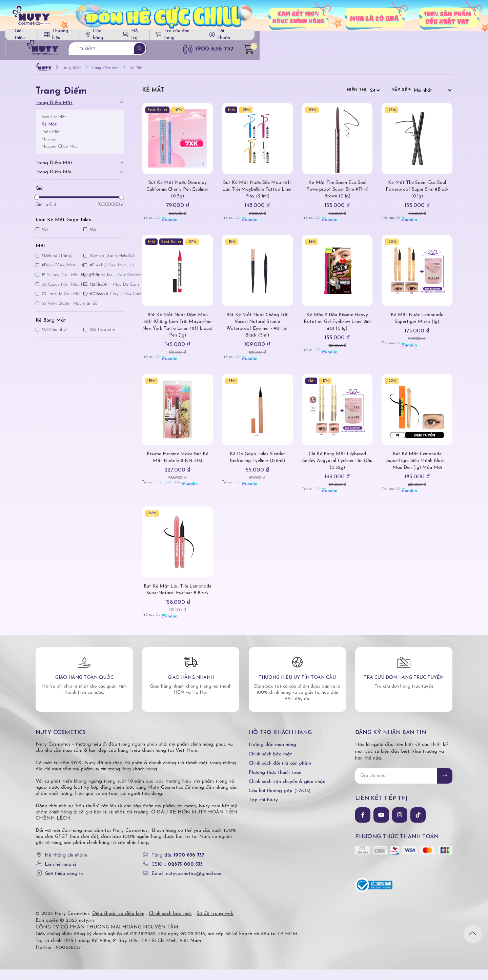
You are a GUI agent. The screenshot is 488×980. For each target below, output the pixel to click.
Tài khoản (423, 37)
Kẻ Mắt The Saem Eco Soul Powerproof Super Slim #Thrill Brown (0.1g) (337, 193)
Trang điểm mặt (54, 167)
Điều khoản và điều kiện (118, 924)
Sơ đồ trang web (215, 924)
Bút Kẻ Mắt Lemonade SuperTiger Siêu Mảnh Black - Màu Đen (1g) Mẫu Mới (417, 465)
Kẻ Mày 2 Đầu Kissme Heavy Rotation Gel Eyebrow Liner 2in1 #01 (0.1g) (337, 325)
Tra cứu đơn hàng (369, 37)
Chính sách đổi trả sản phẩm (280, 774)
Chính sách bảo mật (270, 764)
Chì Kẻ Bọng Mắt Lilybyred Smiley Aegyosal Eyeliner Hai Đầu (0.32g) (337, 465)
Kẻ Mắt (49, 128)
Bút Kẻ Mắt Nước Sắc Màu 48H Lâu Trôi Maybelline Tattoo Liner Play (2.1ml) (257, 193)
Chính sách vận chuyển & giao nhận (287, 792)
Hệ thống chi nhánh (66, 866)
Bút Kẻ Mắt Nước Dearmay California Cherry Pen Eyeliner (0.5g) (177, 193)
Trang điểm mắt (54, 107)
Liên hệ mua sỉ (60, 875)
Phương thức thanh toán (275, 783)
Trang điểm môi (53, 176)
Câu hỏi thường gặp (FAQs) (280, 801)
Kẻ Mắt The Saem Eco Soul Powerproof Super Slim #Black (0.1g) (417, 193)
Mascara (49, 143)
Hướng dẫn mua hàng (272, 755)
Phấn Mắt (50, 136)
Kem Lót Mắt (54, 121)
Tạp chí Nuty (263, 811)
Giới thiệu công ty (64, 884)
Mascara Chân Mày (59, 150)
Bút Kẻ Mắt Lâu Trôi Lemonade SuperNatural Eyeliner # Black (178, 597)
